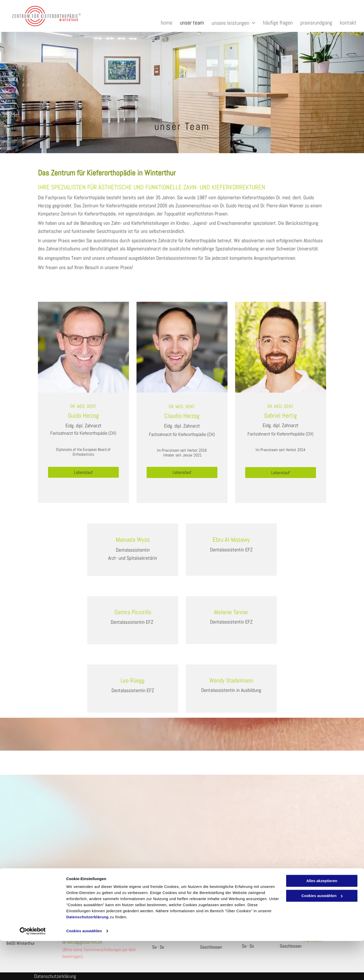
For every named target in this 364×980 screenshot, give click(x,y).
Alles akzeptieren (322, 920)
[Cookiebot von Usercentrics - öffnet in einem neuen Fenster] (33, 970)
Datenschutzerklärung (87, 956)
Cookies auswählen (84, 970)
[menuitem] (163, 23)
